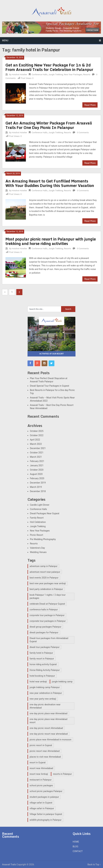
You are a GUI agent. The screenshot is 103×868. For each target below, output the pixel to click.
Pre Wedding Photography (43, 539)
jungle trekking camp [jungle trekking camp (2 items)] (62, 682)
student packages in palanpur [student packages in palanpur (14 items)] (44, 797)
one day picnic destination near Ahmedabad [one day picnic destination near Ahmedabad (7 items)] (45, 706)
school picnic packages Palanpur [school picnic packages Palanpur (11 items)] (46, 791)
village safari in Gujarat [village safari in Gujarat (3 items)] (41, 803)
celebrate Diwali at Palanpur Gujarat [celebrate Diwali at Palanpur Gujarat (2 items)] (47, 604)
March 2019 (36, 487)
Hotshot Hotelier (19, 74)
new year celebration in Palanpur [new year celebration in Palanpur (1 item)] (46, 693)
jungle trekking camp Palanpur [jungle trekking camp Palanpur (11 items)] (45, 687)
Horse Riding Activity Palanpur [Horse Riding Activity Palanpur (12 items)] (45, 670)
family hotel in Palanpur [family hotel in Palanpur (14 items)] (41, 653)
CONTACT (78, 851)
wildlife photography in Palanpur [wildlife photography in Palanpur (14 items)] (46, 820)
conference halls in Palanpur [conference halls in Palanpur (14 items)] (44, 610)
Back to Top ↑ (94, 864)
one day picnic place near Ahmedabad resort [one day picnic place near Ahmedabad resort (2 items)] (48, 721)
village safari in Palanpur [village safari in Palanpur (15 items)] (42, 808)
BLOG (75, 846)
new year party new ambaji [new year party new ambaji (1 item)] (43, 699)
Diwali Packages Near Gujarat (45, 513)
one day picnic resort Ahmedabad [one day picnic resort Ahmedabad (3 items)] (46, 728)
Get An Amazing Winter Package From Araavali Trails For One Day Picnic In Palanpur (49, 125)
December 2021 (38, 448)
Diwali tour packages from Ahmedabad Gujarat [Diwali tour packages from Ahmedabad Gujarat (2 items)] (49, 640)
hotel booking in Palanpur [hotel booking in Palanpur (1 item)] (42, 676)
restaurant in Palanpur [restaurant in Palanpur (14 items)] (41, 780)
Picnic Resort (36, 535)
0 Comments (83, 133)
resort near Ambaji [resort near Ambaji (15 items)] (39, 774)
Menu (5, 40)
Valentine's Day (37, 548)
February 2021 (37, 461)
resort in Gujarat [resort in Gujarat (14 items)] (38, 763)
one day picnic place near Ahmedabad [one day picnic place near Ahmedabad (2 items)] (48, 713)
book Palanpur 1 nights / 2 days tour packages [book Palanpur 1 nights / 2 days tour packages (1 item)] (48, 596)
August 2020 (36, 474)
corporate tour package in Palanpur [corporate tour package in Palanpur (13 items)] (47, 615)
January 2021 (37, 465)
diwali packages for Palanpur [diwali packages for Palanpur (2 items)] (44, 632)
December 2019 (38, 483)
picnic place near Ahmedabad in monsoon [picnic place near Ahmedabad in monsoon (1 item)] (50, 740)
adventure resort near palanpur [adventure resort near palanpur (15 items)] (45, 572)
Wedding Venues (38, 552)
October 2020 (37, 470)
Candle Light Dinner (40, 505)
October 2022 (37, 435)
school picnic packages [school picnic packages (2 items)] (41, 785)
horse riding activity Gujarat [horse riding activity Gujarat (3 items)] (43, 664)
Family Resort (37, 518)
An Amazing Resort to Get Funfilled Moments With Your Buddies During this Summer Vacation (50, 183)
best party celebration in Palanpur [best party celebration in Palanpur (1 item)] (46, 589)
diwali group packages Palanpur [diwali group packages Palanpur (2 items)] (45, 627)
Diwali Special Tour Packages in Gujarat (50, 386)
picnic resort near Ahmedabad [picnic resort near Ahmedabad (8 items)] (45, 751)
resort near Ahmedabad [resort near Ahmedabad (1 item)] (41, 768)
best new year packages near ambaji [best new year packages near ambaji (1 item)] (48, 583)
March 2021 (36, 457)
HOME (76, 842)
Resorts (87, 74)
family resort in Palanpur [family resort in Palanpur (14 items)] (42, 659)
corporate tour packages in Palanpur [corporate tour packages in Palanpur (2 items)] (48, 621)
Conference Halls (40, 74)
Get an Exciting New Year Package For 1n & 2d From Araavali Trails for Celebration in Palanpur (49, 67)
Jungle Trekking (56, 74)
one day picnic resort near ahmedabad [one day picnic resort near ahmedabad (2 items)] (49, 734)
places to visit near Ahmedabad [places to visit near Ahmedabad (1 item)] (45, 757)
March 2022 (36, 444)
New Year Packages (73, 74)
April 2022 (35, 440)
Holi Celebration (38, 522)
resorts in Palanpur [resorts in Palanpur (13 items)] (62, 774)
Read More (90, 105)
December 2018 (38, 491)
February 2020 (37, 478)
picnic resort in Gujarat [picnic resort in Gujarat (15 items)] (41, 745)
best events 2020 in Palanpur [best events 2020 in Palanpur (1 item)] (44, 578)
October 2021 (37, 453)
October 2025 (37, 431)
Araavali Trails (9, 864)
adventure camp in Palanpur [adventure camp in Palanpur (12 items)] (44, 566)
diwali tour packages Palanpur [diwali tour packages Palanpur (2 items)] (45, 647)
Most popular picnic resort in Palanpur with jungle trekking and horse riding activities (51, 241)
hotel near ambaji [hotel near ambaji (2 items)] (38, 682)
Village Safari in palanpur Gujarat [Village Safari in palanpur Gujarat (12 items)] (46, 814)
